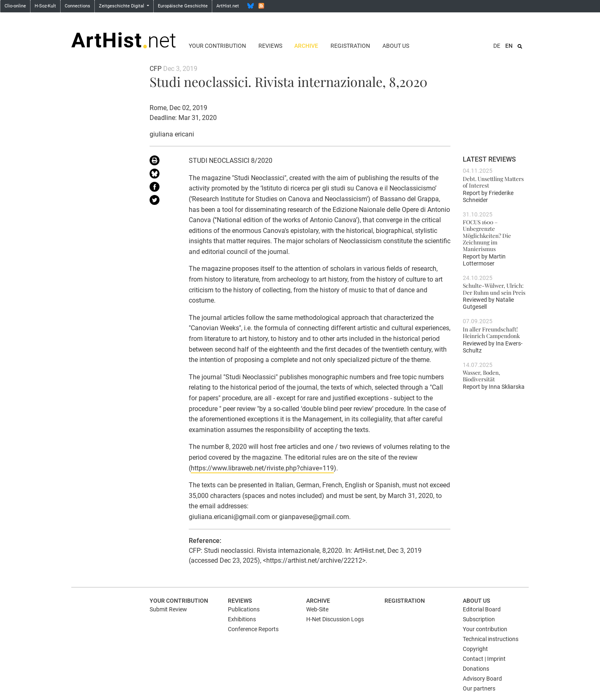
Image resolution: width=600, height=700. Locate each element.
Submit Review (168, 609)
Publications (244, 609)
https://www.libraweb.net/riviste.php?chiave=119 (262, 468)
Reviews (270, 46)
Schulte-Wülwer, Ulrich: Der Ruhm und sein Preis (494, 289)
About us (396, 46)
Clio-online (15, 6)
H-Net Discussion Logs (335, 619)
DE (497, 46)
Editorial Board (482, 609)
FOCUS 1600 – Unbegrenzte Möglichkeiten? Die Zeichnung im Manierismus (487, 235)
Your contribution (217, 46)
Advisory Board (482, 679)
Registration (350, 46)
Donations (476, 669)
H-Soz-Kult (45, 6)
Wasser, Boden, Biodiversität (482, 376)
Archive (306, 46)
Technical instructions (491, 639)
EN (509, 46)
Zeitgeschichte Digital (122, 6)
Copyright (475, 649)
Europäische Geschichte (183, 6)
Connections (77, 6)
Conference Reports (253, 629)
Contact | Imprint (484, 659)
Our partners (479, 688)
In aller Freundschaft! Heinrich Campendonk (491, 332)
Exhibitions (242, 619)
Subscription (479, 619)
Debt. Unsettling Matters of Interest (493, 182)
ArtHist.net (228, 6)
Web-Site (317, 609)
